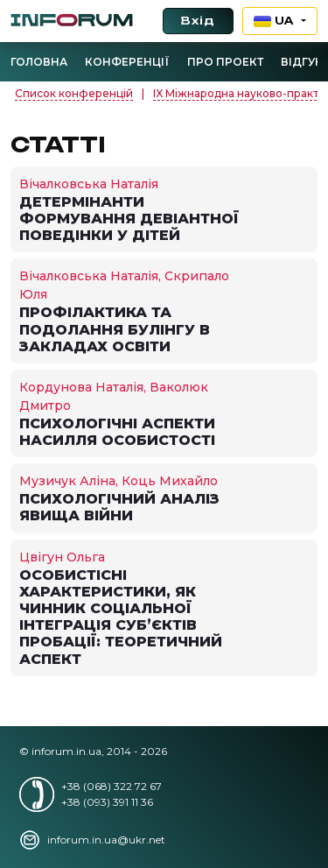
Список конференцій (74, 93)
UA (276, 21)
